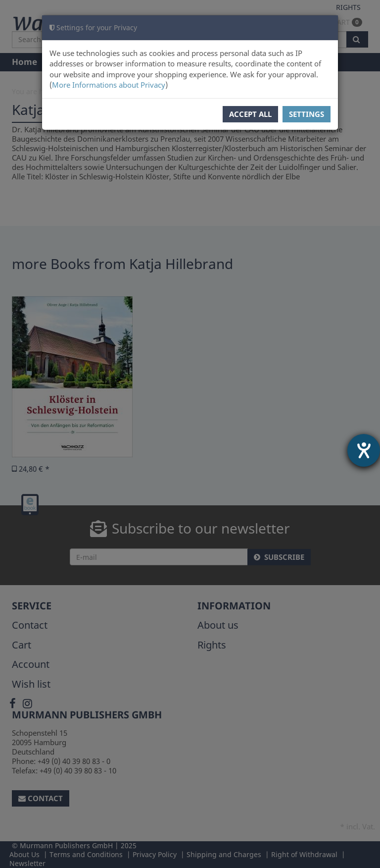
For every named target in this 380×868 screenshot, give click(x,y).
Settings (307, 114)
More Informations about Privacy (109, 85)
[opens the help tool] (364, 450)
